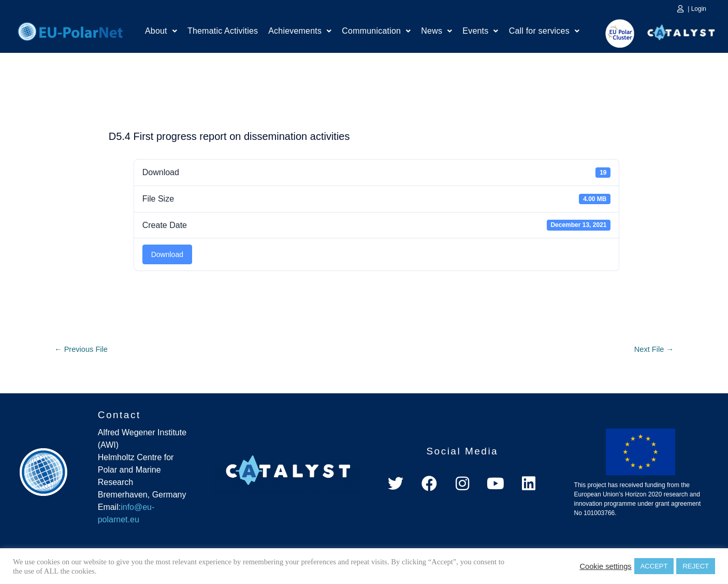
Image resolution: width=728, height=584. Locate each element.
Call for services (544, 32)
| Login (697, 9)
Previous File (84, 350)
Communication (376, 32)
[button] (161, 33)
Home (70, 30)
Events (480, 32)
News (436, 32)
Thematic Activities (223, 32)
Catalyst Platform (681, 30)
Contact (119, 416)
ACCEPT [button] (654, 566)
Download (167, 254)
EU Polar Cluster (613, 33)
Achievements (300, 32)
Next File (652, 350)
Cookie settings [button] (605, 566)
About (161, 32)
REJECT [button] (696, 566)
